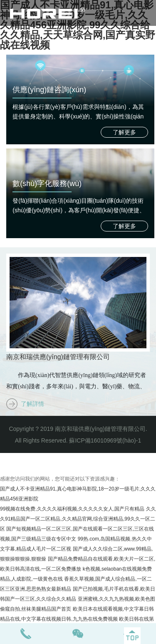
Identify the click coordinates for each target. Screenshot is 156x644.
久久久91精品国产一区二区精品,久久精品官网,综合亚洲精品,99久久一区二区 (78, 519)
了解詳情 (32, 404)
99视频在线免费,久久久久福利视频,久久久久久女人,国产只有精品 (72, 509)
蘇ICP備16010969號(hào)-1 (105, 440)
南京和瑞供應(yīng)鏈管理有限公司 (58, 357)
